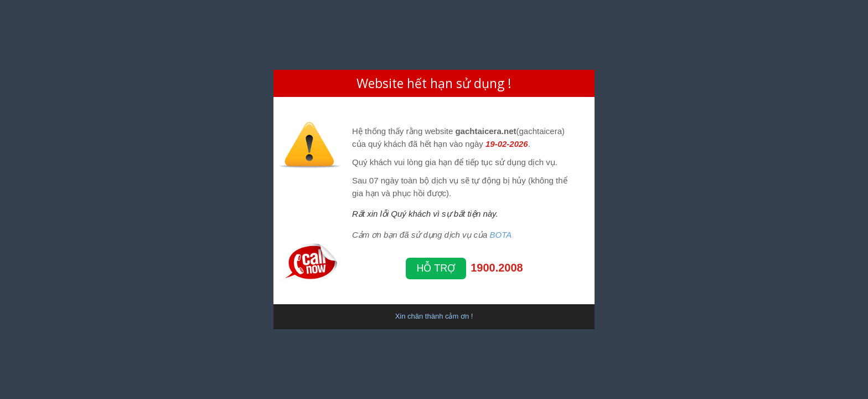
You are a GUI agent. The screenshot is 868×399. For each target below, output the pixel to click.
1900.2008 (497, 268)
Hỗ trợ (436, 268)
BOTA (501, 235)
